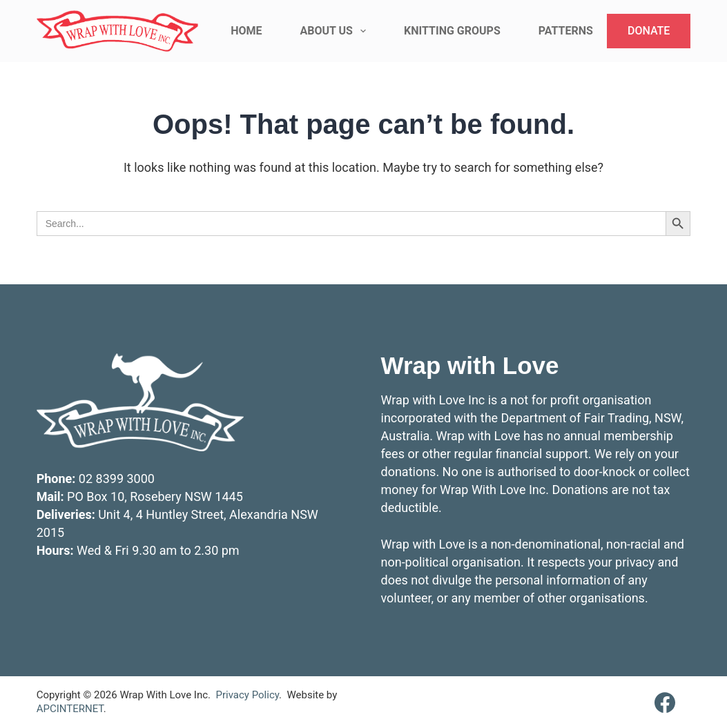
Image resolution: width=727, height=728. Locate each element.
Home (246, 31)
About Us (336, 31)
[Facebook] (665, 702)
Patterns (566, 31)
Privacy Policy (247, 695)
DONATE (649, 31)
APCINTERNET (70, 709)
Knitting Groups (452, 31)
